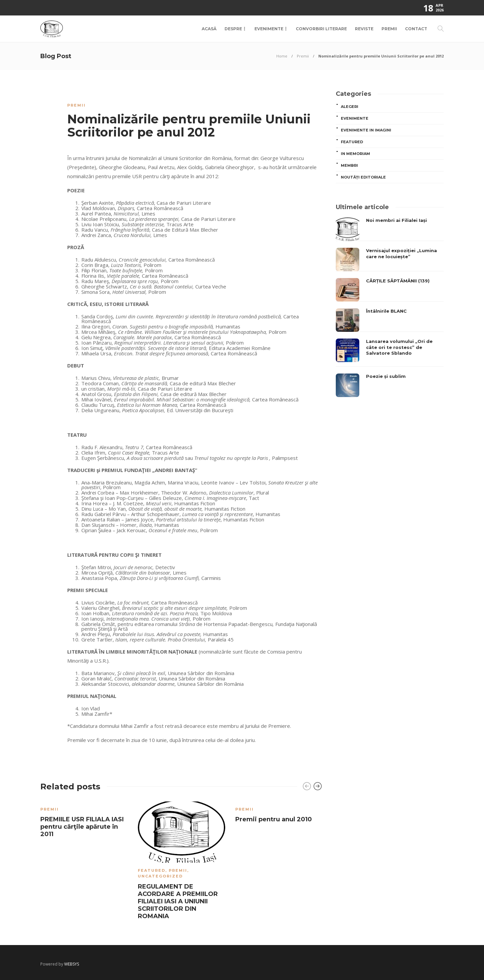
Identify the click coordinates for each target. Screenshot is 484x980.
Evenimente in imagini (366, 130)
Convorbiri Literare (321, 29)
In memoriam (355, 154)
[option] (84, 821)
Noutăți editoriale (363, 177)
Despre (233, 29)
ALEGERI (350, 107)
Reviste (364, 29)
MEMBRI (349, 165)
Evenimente (269, 29)
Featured (152, 870)
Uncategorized (160, 876)
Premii (389, 29)
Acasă (209, 29)
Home (282, 56)
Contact (416, 29)
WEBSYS (72, 964)
